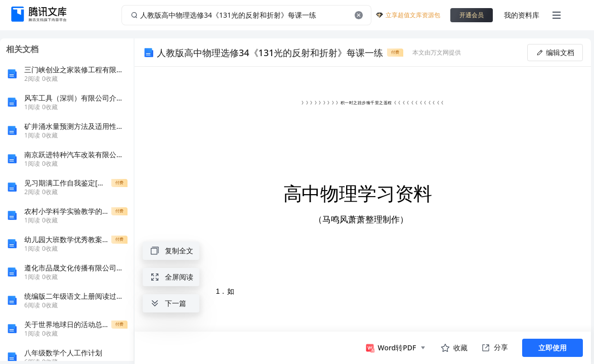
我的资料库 (522, 15)
